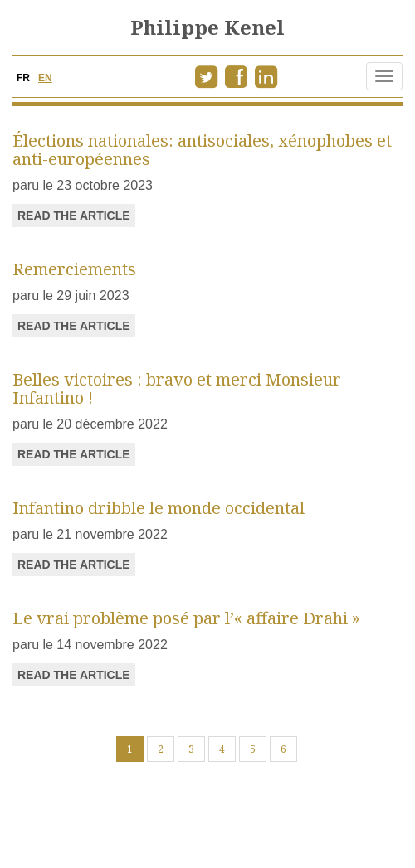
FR (23, 78)
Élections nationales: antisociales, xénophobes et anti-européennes (202, 150)
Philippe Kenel (207, 27)
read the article (74, 216)
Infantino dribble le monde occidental (159, 508)
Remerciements (74, 269)
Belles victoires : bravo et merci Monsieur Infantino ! (177, 388)
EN (45, 78)
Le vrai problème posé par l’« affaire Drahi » (186, 618)
